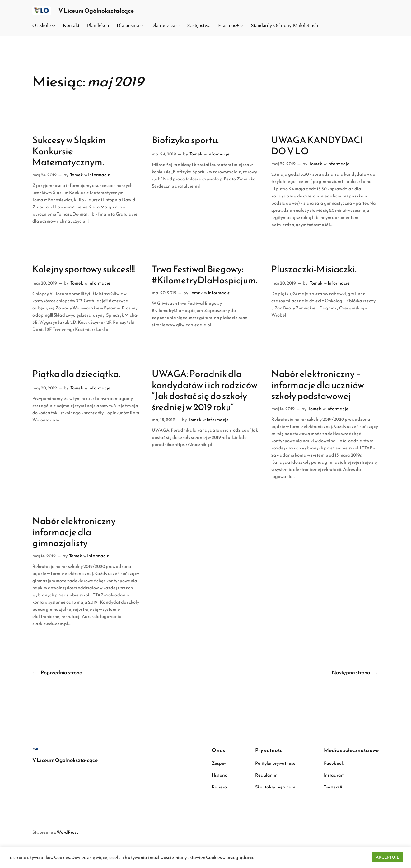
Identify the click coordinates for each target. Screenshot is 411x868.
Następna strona (355, 673)
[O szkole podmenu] (54, 26)
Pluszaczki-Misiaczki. (314, 269)
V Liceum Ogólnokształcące (96, 11)
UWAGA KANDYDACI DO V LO (317, 145)
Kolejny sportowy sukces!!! (84, 269)
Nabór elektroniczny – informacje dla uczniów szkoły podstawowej (318, 385)
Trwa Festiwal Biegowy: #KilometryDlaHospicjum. (205, 274)
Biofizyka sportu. (185, 140)
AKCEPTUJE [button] (388, 857)
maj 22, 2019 (283, 164)
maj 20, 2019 (45, 283)
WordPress (68, 832)
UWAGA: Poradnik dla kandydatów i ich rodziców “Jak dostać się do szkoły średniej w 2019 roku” (205, 390)
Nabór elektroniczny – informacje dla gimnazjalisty (77, 532)
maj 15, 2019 (163, 420)
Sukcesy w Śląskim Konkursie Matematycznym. (69, 151)
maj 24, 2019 (44, 175)
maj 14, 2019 (283, 409)
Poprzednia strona (57, 673)
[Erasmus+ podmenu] (242, 26)
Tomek (76, 175)
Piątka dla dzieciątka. (76, 374)
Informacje (99, 175)
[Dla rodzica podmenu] (178, 26)
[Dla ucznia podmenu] (142, 26)
